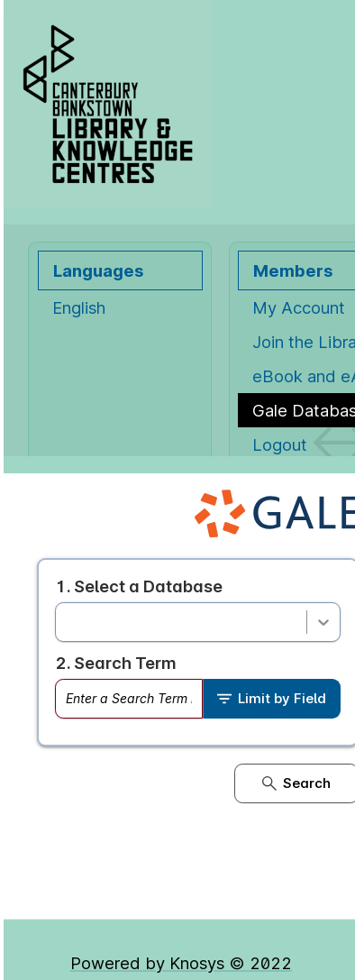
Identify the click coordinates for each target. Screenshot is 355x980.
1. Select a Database (139, 586)
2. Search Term (116, 663)
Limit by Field (272, 698)
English (79, 307)
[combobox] (67, 622)
